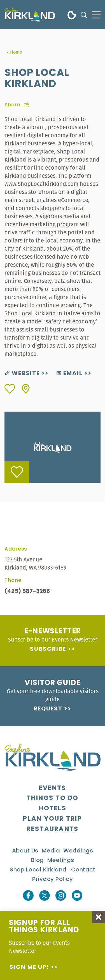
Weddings (78, 851)
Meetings (61, 861)
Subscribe (48, 649)
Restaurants (53, 829)
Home (14, 52)
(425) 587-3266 (27, 592)
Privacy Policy (53, 880)
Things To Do (53, 798)
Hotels (53, 809)
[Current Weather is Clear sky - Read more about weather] (72, 15)
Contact (83, 870)
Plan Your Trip (53, 819)
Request (48, 709)
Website (22, 374)
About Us (25, 851)
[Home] (30, 15)
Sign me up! (29, 967)
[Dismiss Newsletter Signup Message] (99, 917)
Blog (38, 861)
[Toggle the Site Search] (84, 14)
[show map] (26, 389)
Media (51, 851)
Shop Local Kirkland (38, 870)
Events (53, 788)
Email (70, 374)
